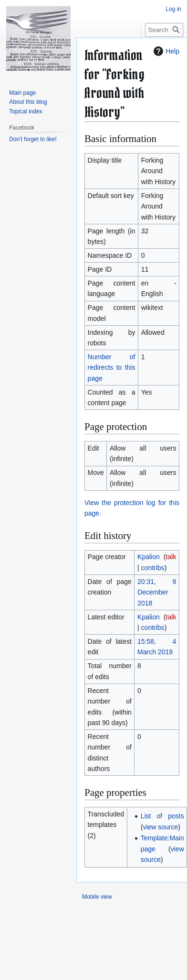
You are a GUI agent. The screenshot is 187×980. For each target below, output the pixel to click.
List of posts (162, 816)
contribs (153, 568)
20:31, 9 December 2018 (157, 592)
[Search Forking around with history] (164, 30)
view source (160, 827)
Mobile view (97, 897)
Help (165, 51)
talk (171, 557)
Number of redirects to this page (112, 368)
